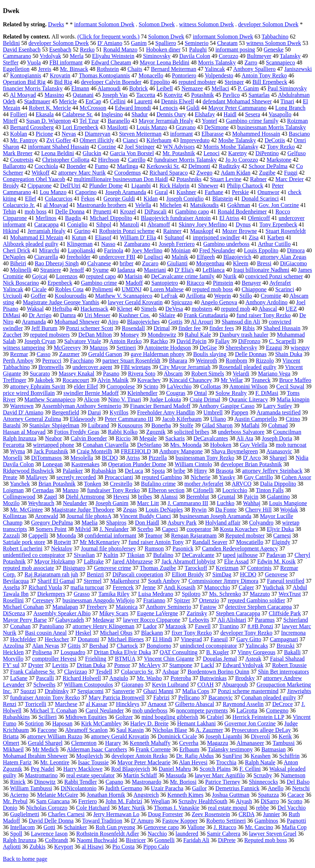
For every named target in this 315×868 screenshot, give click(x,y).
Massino (54, 95)
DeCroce (282, 704)
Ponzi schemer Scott (90, 328)
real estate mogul (228, 808)
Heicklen (13, 652)
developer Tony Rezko (246, 633)
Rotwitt (62, 542)
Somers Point (51, 529)
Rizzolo (265, 361)
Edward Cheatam (111, 62)
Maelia (89, 523)
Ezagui (274, 348)
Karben (276, 237)
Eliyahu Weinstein (113, 56)
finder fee (190, 328)
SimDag (222, 574)
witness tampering (24, 348)
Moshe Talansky (237, 140)
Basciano (299, 134)
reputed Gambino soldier (256, 600)
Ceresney (43, 600)
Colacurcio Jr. (19, 205)
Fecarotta (14, 445)
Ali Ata (245, 438)
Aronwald (46, 516)
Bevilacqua (16, 581)
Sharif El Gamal (56, 581)
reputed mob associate (28, 568)
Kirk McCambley (101, 723)
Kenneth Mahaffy (150, 743)
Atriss (133, 458)
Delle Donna (70, 212)
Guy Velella (254, 445)
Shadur (140, 114)
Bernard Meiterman (174, 69)
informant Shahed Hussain (58, 147)
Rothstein (108, 69)
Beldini (11, 43)
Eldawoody (83, 419)
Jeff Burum (44, 328)
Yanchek (20, 484)
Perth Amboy (18, 361)
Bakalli (292, 652)
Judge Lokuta (165, 399)
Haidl (230, 114)
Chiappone (254, 289)
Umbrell (213, 412)
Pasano (111, 374)
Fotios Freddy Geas (77, 432)
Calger (246, 587)
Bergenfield (65, 412)
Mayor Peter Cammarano (238, 108)
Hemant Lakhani (197, 723)
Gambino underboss (226, 244)
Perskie (240, 192)
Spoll (16, 834)
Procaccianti (119, 477)
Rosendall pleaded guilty (248, 367)
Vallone (196, 827)
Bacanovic (221, 698)
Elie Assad (236, 561)
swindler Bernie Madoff (91, 393)
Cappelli (38, 536)
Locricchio (235, 490)
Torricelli (36, 704)
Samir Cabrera (224, 834)
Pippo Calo (156, 847)
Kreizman (227, 568)
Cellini (118, 101)
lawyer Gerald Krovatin (135, 302)
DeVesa (174, 309)
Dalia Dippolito (278, 484)
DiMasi (12, 315)
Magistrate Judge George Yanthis (61, 302)
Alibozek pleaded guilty (31, 244)
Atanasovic (279, 451)
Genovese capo (161, 827)
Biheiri (18, 263)
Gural (161, 192)
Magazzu (218, 743)
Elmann (80, 88)
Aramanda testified (279, 412)
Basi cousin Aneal (46, 633)
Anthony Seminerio (169, 607)
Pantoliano (52, 626)
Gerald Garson (105, 354)
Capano (114, 782)
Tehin (9, 212)
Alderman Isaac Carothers (97, 749)
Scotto (295, 801)
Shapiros (116, 523)
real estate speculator (90, 775)
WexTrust (290, 594)
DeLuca (134, 471)
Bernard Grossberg (32, 127)
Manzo (70, 490)
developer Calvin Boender (111, 82)
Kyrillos (119, 412)
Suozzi (28, 691)
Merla (76, 56)
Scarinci (285, 289)
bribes (145, 497)
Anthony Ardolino (267, 302)
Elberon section (167, 490)
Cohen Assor (296, 477)
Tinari (287, 101)
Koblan (19, 134)
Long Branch (290, 108)
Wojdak (289, 510)
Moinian (181, 250)
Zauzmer (69, 354)
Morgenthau (210, 263)
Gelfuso (297, 153)
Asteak (253, 659)
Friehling (96, 659)
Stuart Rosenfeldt (286, 231)
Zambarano (137, 244)
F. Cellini (250, 769)
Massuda (176, 775)
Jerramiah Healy (46, 231)
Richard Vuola (45, 587)
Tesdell (104, 672)
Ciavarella (46, 257)
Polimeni (103, 289)
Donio (10, 808)
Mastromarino (41, 775)
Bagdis (73, 218)
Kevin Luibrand (170, 685)
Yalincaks (257, 646)
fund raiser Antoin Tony (156, 542)
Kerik (285, 736)
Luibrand (99, 425)
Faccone (47, 730)
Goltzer (124, 717)
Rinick (18, 782)
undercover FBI (117, 257)
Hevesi (121, 497)
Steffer (11, 62)
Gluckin (92, 153)
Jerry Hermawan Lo (116, 814)
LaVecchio (179, 386)
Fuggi (291, 173)
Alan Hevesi (193, 762)
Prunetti (102, 212)
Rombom (236, 361)
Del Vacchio (292, 808)
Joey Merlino (147, 250)
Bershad (99, 646)
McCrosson (93, 108)
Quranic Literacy (249, 399)
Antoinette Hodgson (167, 348)
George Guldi (119, 199)
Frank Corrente (153, 749)
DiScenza (14, 613)
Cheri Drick (17, 250)
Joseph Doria (277, 438)
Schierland (296, 620)
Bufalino (163, 555)
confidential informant (111, 536)
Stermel (93, 581)
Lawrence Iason (49, 834)
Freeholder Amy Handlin (166, 412)
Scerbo (145, 529)
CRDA (247, 814)
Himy (200, 471)
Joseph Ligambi (224, 736)
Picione (44, 134)
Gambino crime (99, 283)
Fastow (208, 607)
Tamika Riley (114, 594)
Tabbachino (275, 37)
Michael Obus (116, 633)
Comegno (277, 710)
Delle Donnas (251, 354)
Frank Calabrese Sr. (33, 672)
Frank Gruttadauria (206, 315)
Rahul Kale (198, 335)
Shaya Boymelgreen (234, 451)
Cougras (176, 393)
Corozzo (229, 56)
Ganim (139, 43)
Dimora (296, 250)
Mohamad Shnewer (77, 322)
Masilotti (117, 127)
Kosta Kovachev (239, 529)
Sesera (253, 114)
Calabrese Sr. (77, 114)
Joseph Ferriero (177, 244)
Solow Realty (231, 393)
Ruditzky (229, 166)
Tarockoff (196, 568)
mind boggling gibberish (170, 717)
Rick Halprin (174, 186)
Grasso (82, 594)
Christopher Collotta (66, 160)
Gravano (186, 127)
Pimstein (223, 283)
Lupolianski (81, 250)
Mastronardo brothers (102, 205)
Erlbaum (189, 749)
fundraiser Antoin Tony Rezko (45, 698)
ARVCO (242, 484)
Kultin (111, 555)
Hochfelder (23, 639)
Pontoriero (184, 75)
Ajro (113, 322)
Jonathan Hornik (106, 795)
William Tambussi (31, 788)
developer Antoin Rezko (139, 756)
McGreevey (67, 348)
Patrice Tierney (223, 782)
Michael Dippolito (111, 218)
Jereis (45, 69)
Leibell (165, 88)
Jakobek (44, 380)
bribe (179, 471)
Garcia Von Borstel (132, 153)
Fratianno (154, 600)
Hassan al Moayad (24, 432)
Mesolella (82, 458)
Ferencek (123, 587)
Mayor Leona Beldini (165, 62)
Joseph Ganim (112, 503)
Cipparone (39, 186)
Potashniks (189, 179)
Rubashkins (16, 717)
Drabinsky (57, 691)
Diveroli (260, 736)
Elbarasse (212, 134)
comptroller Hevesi (54, 659)
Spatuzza (269, 795)
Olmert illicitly (97, 140)
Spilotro (191, 594)
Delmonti (199, 166)
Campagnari (284, 639)
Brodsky (245, 678)
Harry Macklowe (83, 769)
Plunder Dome (106, 186)
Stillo (246, 296)
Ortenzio (209, 600)
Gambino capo (192, 212)
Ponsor (122, 665)
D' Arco (252, 458)
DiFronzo (249, 341)
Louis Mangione (288, 503)
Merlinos (46, 218)
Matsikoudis (205, 205)
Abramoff (159, 224)
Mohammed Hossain (256, 134)
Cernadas (43, 490)
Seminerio (197, 43)
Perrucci (52, 361)
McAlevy (150, 665)
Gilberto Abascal (195, 704)
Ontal (200, 393)
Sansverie (123, 691)
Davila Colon (195, 56)
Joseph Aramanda (126, 192)
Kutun (79, 237)
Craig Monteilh (94, 451)
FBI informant (66, 62)
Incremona (293, 633)
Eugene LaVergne (157, 613)
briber (127, 263)
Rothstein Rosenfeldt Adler (108, 834)
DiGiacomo (294, 263)
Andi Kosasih (180, 587)
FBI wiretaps (136, 367)
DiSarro (270, 801)
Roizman (298, 121)
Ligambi (141, 186)
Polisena (42, 652)
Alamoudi (109, 88)
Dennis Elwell (178, 101)
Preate (10, 477)
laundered (187, 834)
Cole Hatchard (93, 808)
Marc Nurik (132, 808)
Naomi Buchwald (97, 840)
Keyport (63, 847)
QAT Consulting (179, 652)
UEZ (291, 309)
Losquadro (73, 652)
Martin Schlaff (140, 775)
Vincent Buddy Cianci (145, 516)
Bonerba (161, 425)
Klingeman (80, 244)
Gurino (82, 231)
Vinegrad (191, 639)
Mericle (68, 101)
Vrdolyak (50, 56)
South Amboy (164, 581)
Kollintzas (15, 516)
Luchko (225, 503)
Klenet (125, 309)
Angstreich (146, 795)
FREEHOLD (136, 451)
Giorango (132, 685)
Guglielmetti (25, 814)
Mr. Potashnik (179, 153)
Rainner (172, 231)
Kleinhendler (142, 393)
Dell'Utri (70, 186)
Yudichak (273, 587)
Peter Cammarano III (129, 419)
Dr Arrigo (40, 315)
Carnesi (282, 536)
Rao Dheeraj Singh (57, 263)
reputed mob (235, 309)
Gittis (74, 646)
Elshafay (205, 114)
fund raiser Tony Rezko (263, 315)
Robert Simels (208, 374)
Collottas (210, 386)
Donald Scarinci (260, 199)
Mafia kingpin (293, 399)
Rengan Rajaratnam (194, 536)
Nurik (230, 276)
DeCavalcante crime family (183, 276)
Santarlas (259, 95)
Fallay (222, 341)
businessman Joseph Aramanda (215, 516)
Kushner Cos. (135, 315)
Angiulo (119, 678)
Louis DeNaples (164, 510)
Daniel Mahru (175, 769)
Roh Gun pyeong (115, 827)
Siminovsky (157, 56)
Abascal (268, 309)
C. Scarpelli (283, 341)
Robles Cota (69, 289)
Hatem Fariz (17, 762)
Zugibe (267, 173)
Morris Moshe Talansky (231, 147)
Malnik (180, 257)
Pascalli (45, 678)
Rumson (154, 548)
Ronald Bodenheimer (242, 212)
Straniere (51, 270)
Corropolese (121, 386)
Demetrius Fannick (238, 788)
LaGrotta (247, 710)
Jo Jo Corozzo (242, 160)
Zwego (204, 173)
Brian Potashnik (57, 484)
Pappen (240, 412)
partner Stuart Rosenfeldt (131, 361)
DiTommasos (46, 458)
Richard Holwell (82, 678)
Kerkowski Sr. (163, 166)
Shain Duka (289, 354)
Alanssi (169, 497)
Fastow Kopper (180, 821)
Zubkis (37, 847)
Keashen (261, 756)
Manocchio (217, 587)
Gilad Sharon (217, 425)
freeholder (79, 257)
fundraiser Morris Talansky (186, 160)
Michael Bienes (126, 639)
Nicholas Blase (170, 730)
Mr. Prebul (15, 801)
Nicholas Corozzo (47, 808)
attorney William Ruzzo (55, 736)
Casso (44, 354)
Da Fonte (226, 510)
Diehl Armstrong (85, 497)
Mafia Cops (196, 691)
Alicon (92, 399)
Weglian (160, 801)
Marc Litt (148, 503)
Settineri (126, 348)
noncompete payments (202, 710)
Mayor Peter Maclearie (144, 762)
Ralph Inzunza (20, 840)
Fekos (88, 199)
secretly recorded (76, 477)
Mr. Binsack (74, 69)
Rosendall (133, 328)
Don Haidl (147, 523)
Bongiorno (159, 646)
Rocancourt (76, 380)
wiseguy (300, 348)
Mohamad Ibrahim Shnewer (35, 756)
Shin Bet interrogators (283, 672)
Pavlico (231, 95)
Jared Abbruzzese (133, 561)
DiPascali (156, 212)
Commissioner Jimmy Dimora (223, 581)
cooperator (199, 529)
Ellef (30, 199)
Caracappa (46, 224)
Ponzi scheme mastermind (248, 691)
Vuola (34, 62)
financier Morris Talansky (33, 88)
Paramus (265, 620)
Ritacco (196, 283)
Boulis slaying (210, 354)
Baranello (119, 121)
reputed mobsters (50, 335)
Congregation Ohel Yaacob (34, 179)
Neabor (54, 438)
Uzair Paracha (167, 788)
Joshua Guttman (231, 795)
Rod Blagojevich (130, 769)
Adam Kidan (235, 173)
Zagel (50, 497)
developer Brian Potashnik (251, 464)
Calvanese (99, 263)
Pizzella (158, 458)
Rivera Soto (142, 374)
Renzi (10, 704)
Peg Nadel (43, 769)
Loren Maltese (167, 289)
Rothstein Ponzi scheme (127, 231)
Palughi (198, 50)
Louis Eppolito (261, 250)
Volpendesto (219, 75)
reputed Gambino (162, 477)
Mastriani (155, 270)
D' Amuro (142, 821)
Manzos (99, 348)
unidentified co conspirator (34, 555)
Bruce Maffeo (295, 380)
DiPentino (267, 153)
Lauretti (143, 101)
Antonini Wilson (248, 386)
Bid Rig (63, 82)
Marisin (133, 276)
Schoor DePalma (268, 166)
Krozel (128, 212)
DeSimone (217, 127)
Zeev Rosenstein (211, 814)
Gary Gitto (249, 639)
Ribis (249, 328)
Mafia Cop (294, 827)
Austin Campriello (256, 419)
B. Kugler (218, 652)
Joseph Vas (115, 95)
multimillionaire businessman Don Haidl (121, 179)
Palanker (73, 471)
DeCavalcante (198, 555)
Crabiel (215, 717)
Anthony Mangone (181, 451)
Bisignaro (74, 568)
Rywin (199, 510)
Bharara (178, 361)
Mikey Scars (114, 613)
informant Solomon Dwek (104, 24)
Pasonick (183, 548)
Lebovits (199, 620)
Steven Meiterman (140, 134)
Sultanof (174, 237)
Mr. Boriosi (183, 782)
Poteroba (181, 678)
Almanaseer (250, 743)
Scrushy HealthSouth (203, 801)
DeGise (208, 348)
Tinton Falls (270, 490)
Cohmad (278, 425)
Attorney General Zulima (32, 419)
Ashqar (170, 672)
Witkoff (41, 173)
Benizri (95, 574)
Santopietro (165, 283)
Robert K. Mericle (50, 108)
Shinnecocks (264, 782)
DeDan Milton (95, 335)
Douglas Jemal (220, 659)
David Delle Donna (51, 821)
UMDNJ (131, 289)
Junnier (272, 814)
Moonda (66, 536)
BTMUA (125, 659)
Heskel (83, 633)
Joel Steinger (140, 147)
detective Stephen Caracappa (259, 607)
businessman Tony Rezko (205, 458)
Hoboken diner (163, 50)
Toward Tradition (102, 821)
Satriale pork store (24, 542)
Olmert (11, 743)
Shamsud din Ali (241, 322)
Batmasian (274, 749)
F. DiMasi (267, 393)
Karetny (238, 153)
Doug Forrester (166, 814)
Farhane (214, 192)
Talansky (290, 56)
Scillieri (48, 717)
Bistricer (136, 840)
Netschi (301, 788)
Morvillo (13, 659)
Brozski (285, 646)
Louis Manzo (152, 127)
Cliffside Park (285, 613)
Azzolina (13, 646)
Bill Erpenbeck (270, 82)
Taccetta (146, 95)
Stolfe (186, 425)
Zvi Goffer (59, 140)
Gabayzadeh (70, 620)
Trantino (229, 626)
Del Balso (298, 782)
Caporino (86, 192)
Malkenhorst (125, 581)
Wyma (18, 451)
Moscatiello (250, 542)
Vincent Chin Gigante (169, 659)
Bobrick (139, 88)
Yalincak (215, 69)
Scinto (151, 386)
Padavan (276, 555)
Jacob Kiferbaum (182, 419)
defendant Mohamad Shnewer (237, 101)
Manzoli (129, 224)
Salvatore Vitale (83, 341)
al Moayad (56, 205)
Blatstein (223, 199)
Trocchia (226, 762)
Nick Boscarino (21, 283)
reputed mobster (198, 82)
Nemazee (192, 88)
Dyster (36, 665)
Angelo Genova (219, 302)
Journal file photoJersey (108, 548)
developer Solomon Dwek (268, 24)
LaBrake (94, 561)
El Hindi (162, 639)
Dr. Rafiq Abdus (195, 756)
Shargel (278, 458)
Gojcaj (40, 276)
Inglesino (112, 114)
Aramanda (34, 322)
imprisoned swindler (216, 237)
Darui (94, 412)
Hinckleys (128, 704)
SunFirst (232, 756)
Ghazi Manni (158, 691)
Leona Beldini (57, 153)
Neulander (75, 503)
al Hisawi (93, 847)
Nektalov (62, 548)
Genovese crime (112, 568)
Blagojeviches (143, 322)
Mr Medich (45, 749)
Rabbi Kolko (123, 432)
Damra (68, 315)
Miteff (10, 121)
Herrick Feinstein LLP (258, 717)
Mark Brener (18, 153)
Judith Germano (124, 788)
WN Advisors (179, 147)
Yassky (227, 477)
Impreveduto (195, 140)
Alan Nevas (46, 646)
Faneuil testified (286, 581)
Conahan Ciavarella (106, 445)
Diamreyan (97, 134)
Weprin (223, 296)
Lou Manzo (53, 192)
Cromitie (271, 296)
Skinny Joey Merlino (203, 224)
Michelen (170, 205)
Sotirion (34, 723)
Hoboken (221, 445)
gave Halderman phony (158, 354)
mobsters (202, 309)
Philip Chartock (245, 186)
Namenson (293, 775)
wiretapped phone (54, 445)
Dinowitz (45, 782)
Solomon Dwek (157, 24)
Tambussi (283, 743)
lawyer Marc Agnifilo (220, 775)
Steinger (234, 82)
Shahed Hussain (282, 328)
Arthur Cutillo (274, 244)
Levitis (60, 665)
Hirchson (109, 160)
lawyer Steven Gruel (273, 834)
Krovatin (60, 75)
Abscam (173, 374)
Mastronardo (147, 782)
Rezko (87, 50)
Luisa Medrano (156, 594)
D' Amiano (110, 43)
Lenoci (212, 153)
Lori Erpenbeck (80, 127)
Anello (276, 788)
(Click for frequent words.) (108, 37)
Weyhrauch (41, 503)
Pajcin (251, 497)
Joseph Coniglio (185, 199)
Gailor (199, 788)
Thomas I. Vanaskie (177, 808)
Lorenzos (67, 276)
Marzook (176, 626)
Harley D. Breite (149, 723)
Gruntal (227, 497)
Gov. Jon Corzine (279, 205)
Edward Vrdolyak (243, 665)
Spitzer (182, 600)
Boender (76, 166)
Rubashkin (104, 471)
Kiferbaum (159, 140)
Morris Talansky (217, 62)
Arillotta (196, 296)
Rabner (258, 179)
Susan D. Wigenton (49, 121)
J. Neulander (114, 529)
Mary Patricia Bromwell (117, 698)
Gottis (175, 322)
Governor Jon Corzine (250, 723)
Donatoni (88, 639)
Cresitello (121, 484)
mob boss (36, 212)
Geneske (273, 50)
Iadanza (126, 270)
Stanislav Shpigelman (54, 425)
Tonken (93, 484)
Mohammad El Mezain (37, 237)
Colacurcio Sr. (137, 672)
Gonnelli (164, 840)
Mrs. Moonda (186, 445)
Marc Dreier (290, 179)
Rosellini (13, 600)
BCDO (110, 458)
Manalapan (65, 607)
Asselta (11, 587)
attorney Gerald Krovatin (120, 736)
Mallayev (37, 477)
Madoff (134, 283)
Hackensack (94, 309)
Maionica (127, 607)
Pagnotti (296, 821)
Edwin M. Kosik (276, 561)
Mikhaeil (13, 749)
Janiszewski (298, 69)
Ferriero (88, 801)
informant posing (235, 50)
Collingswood (19, 497)
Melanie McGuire (58, 795)
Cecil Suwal (290, 386)
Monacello (151, 75)
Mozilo (11, 503)
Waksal (35, 309)
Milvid (83, 529)
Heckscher (57, 639)
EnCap (93, 101)
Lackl (208, 665)
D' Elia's (184, 270)
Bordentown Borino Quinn (218, 672)
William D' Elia (138, 237)
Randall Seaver (210, 542)
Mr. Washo (150, 678)
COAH (205, 685)
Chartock (127, 646)
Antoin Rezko (126, 341)
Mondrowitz (162, 335)
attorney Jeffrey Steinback (272, 471)
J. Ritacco (225, 827)
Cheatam (227, 43)
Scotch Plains (215, 769)
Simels (149, 309)
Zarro (251, 62)
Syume (101, 270)
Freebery (97, 607)
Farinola (113, 250)
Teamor (154, 536)
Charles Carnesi (66, 814)
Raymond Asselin (243, 704)
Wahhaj (252, 503)
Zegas (130, 510)
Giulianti (177, 263)
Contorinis (259, 568)
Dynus (243, 224)
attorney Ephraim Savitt (38, 386)
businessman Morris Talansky (272, 127)
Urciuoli (12, 296)
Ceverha (189, 743)
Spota (158, 471)
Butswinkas (213, 678)
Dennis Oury (171, 114)
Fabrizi (161, 698)
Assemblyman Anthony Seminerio (81, 406)
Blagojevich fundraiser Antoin (176, 218)
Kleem (241, 263)
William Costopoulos (88, 685)
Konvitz (173, 95)
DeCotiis (275, 140)
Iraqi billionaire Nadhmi (261, 270)
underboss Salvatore (241, 432)
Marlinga (127, 166)
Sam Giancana (53, 801)
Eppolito (160, 82)
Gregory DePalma (52, 523)
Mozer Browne (239, 231)
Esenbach (60, 50)
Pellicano (189, 698)
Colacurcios (58, 199)
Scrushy (263, 775)
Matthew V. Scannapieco (124, 296)
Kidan (150, 199)
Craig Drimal (205, 399)
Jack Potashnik (51, 451)
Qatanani (83, 95)
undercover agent (92, 367)
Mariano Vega (274, 374)
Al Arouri (202, 322)
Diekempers (51, 594)
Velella (143, 205)
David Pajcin (192, 341)
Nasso (108, 244)
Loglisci (153, 257)
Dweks (56, 24)
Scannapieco (281, 62)
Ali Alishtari (232, 620)
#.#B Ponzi (260, 626)
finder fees (222, 328)
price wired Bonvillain (29, 393)
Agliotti (12, 847)
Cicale (39, 289)
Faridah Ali (196, 840)
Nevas (69, 134)
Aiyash (244, 801)
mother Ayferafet (204, 484)
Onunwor (269, 192)
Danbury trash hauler (244, 335)
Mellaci (220, 88)
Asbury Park (182, 523)
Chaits (135, 69)
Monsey (130, 335)
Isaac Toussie (93, 762)
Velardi (241, 374)
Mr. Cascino (259, 827)
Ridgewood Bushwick (28, 471)
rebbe (262, 808)
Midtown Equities (86, 717)
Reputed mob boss (266, 840)
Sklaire (167, 315)
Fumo (101, 166)
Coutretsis (22, 160)
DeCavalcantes (211, 438)
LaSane (19, 678)
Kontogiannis (26, 75)
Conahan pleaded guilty (269, 698)
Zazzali (11, 536)
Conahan (20, 626)
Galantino (278, 497)
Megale (148, 438)
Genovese (276, 574)
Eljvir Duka (280, 529)
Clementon (84, 743)
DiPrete (227, 840)
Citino (293, 419)
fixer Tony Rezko (192, 633)
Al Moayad (23, 95)
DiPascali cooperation (138, 574)
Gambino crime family (252, 121)
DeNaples (14, 257)
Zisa (254, 237)
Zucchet (12, 335)
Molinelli (21, 270)
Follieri (19, 114)
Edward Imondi (133, 108)
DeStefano (149, 445)
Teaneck (261, 380)
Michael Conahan (23, 607)
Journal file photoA (89, 516)
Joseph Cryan (40, 341)
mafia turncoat (87, 587)
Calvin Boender (89, 438)
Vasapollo (280, 114)
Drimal (162, 328)
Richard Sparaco (169, 173)
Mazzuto (260, 594)
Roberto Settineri (226, 821)
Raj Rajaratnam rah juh (51, 574)
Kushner (186, 192)
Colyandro (261, 523)
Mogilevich (90, 756)
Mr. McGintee (26, 510)
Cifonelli (203, 490)
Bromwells (51, 367)
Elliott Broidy (188, 574)
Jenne (149, 587)
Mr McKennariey (100, 542)
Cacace (296, 795)
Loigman (13, 490)
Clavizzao (76, 672)
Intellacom (22, 827)
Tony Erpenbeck (278, 224)
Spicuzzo (182, 302)
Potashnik (202, 95)
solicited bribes (192, 432)
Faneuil (219, 639)
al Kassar (97, 704)
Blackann (152, 633)
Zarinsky (197, 613)
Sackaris (175, 438)
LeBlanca (214, 270)
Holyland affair (223, 523)
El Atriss (229, 218)
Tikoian (136, 555)
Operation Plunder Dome (137, 464)
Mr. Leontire (55, 762)
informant (181, 134)
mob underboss (150, 710)
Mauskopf (202, 231)
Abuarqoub (235, 685)
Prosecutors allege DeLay (261, 730)
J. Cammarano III (188, 503)
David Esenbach (22, 50)
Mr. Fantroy (24, 140)
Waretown (22, 406)
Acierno (19, 795)
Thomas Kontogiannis (105, 75)
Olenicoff (259, 218)
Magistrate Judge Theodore (83, 510)
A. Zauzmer (209, 730)
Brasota (225, 471)
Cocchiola (46, 166)
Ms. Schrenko (225, 594)
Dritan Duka (91, 665)
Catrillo (137, 160)
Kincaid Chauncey (191, 380)
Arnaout (157, 704)
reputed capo (101, 276)
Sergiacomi (91, 691)
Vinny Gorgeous (256, 652)
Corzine (107, 147)
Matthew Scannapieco (50, 399)
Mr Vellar (232, 380)
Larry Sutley (278, 406)
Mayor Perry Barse (25, 620)
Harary (113, 743)
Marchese (66, 704)
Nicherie (201, 477)
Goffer (38, 296)
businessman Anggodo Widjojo (98, 600)
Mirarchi (49, 250)
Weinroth (206, 361)
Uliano (218, 419)
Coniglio (77, 224)
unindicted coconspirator (208, 646)
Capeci (170, 529)
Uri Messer (97, 315)
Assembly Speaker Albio (62, 613)
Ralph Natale (260, 762)
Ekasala (45, 114)
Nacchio (157, 834)
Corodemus (128, 173)
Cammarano (17, 56)
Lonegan (53, 464)
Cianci (130, 140)
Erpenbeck (60, 283)
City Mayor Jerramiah (185, 367)
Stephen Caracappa (238, 613)
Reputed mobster (245, 536)
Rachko (159, 341)
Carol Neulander (105, 710)
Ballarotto (14, 166)
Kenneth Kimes (185, 795)
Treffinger (15, 380)
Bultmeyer (259, 56)
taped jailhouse (240, 555)
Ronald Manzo (121, 50)
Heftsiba (62, 309)
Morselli (13, 458)
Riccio (123, 438)
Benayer (251, 283)
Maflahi (250, 425)
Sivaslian (84, 555)
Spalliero (166, 43)
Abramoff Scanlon (86, 730)
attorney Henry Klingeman (103, 626)
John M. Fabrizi (124, 801)
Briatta (11, 736)
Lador (150, 626)
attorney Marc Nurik (82, 173)
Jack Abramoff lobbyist (188, 561)
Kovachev (149, 380)
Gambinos (266, 821)
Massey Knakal (77, 374)
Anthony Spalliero (254, 69)
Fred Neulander (217, 250)
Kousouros (130, 425)
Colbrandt (57, 840)
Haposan (62, 723)
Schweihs (44, 685)
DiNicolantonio (79, 788)
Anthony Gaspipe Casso (227, 406)
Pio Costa (124, 847)
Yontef (210, 121)
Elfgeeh (206, 257)
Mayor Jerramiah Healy (166, 121)
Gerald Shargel (45, 743)
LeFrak (169, 296)
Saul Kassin (130, 730)
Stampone (181, 665)
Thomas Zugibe (158, 568)
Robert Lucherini (23, 548)
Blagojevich (237, 257)
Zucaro (150, 263)
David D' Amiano (23, 412)
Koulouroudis (71, 296)
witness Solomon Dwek (207, 24)
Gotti (49, 827)
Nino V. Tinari (125, 399)
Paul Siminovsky (287, 88)
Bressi (264, 263)
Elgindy (281, 542)
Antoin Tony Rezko (264, 75)
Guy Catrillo (258, 477)
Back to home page (25, 859)
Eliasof (103, 237)
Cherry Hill (258, 510)
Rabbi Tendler (81, 782)
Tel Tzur (89, 121)
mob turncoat (291, 445)
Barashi (12, 425)
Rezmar (19, 354)
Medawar (103, 620)
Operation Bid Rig (24, 82)
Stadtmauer (37, 101)
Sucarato (40, 374)
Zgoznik (156, 432)
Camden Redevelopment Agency (240, 548)
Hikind (11, 231)
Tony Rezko (281, 147)
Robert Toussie (289, 665)
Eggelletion (16, 69)
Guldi (193, 108)
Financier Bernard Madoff (160, 406)
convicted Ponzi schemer (274, 276)
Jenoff (77, 270)
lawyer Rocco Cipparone (152, 620)
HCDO (248, 574)
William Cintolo (194, 464)
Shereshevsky (241, 348)
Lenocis (169, 108)
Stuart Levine (226, 179)
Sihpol (104, 224)
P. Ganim (249, 88)
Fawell (203, 626)
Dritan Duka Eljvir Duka (122, 652)
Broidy (11, 186)
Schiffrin (290, 756)
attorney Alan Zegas (283, 257)
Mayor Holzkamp (55, 561)
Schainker (75, 827)
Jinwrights (299, 691)
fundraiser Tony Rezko (114, 490)
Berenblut (198, 497)
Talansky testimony (230, 749)
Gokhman (239, 205)
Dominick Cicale (177, 736)
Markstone (279, 160)
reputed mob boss (212, 289)
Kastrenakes (85, 464)
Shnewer (208, 186)
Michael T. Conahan (54, 710)
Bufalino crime (158, 484)
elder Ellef (86, 386)
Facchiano (82, 361)
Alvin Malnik (113, 380)
